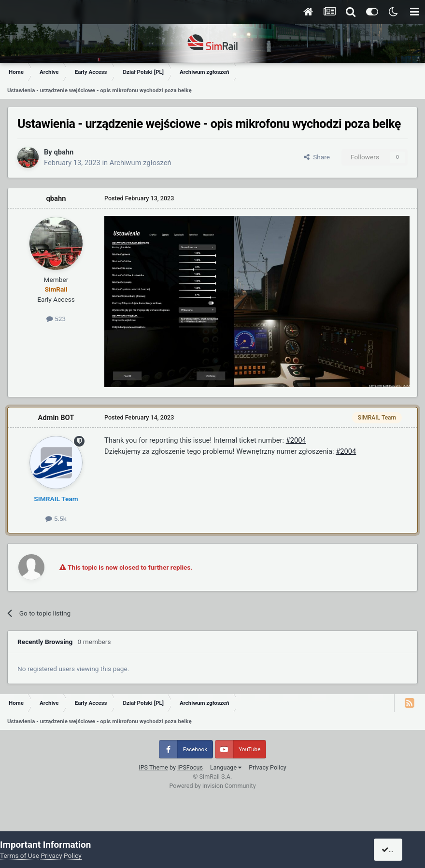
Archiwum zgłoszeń (141, 163)
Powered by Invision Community (212, 786)
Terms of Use (20, 855)
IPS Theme (153, 767)
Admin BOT (56, 418)
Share (317, 157)
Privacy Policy (268, 767)
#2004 (296, 440)
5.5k (56, 518)
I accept (397, 850)
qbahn (64, 152)
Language (226, 767)
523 (56, 319)
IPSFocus (190, 767)
